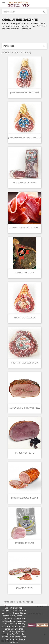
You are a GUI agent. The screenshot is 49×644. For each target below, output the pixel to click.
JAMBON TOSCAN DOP (25, 273)
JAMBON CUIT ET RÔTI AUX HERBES (24, 408)
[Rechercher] (24, 12)
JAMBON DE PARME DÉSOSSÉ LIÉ (25, 93)
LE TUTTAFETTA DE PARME (25, 183)
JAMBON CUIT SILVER (25, 543)
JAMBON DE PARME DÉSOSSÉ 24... (25, 228)
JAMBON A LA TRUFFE (24, 453)
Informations (42, 625)
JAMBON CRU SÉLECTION (25, 318)
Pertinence (24, 46)
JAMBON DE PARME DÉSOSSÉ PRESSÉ (24, 138)
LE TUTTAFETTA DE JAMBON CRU (24, 363)
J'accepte (32, 625)
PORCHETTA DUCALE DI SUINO (25, 498)
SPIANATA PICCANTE (25, 588)
